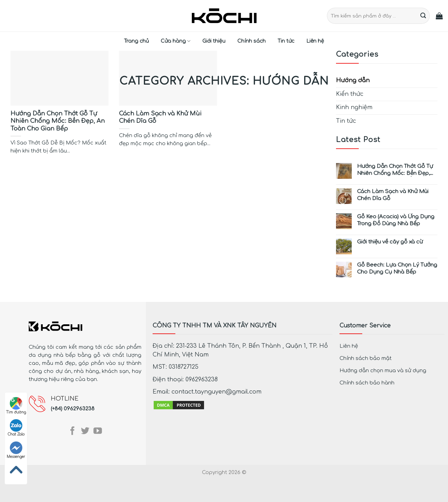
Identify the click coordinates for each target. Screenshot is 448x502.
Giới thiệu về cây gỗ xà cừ (390, 242)
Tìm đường (16, 406)
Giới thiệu (214, 41)
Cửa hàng (176, 41)
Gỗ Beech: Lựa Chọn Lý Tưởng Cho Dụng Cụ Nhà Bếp (397, 268)
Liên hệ (315, 41)
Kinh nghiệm (354, 107)
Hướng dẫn (353, 80)
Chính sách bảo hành (367, 383)
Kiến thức (350, 94)
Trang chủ (136, 41)
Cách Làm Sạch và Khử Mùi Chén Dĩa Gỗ (393, 195)
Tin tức (286, 41)
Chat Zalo (16, 428)
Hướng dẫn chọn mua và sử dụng (383, 370)
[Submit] (423, 16)
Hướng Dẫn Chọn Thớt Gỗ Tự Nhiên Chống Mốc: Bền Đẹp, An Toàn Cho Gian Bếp (395, 170)
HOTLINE (65, 399)
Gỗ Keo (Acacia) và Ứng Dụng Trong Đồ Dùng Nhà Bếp (396, 220)
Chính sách (251, 41)
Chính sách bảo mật (366, 358)
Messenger (16, 450)
